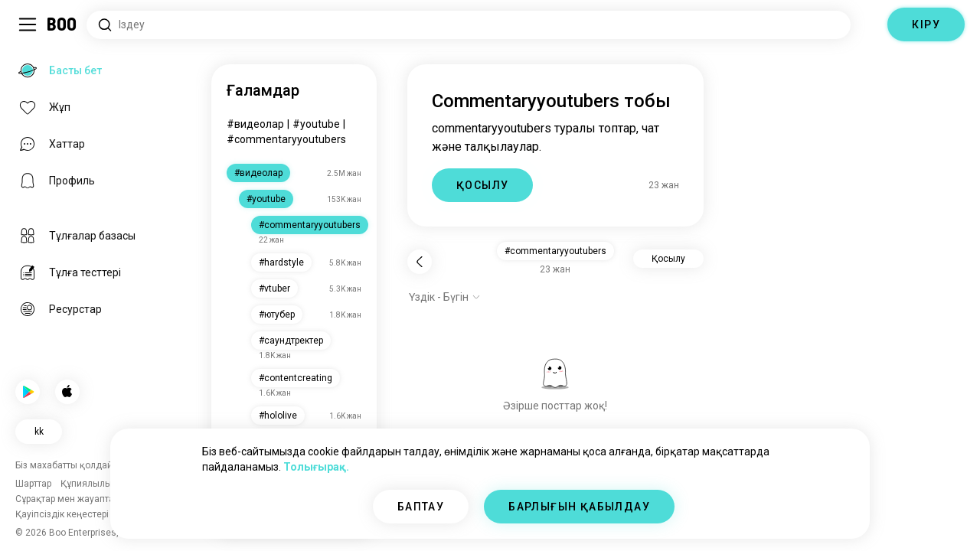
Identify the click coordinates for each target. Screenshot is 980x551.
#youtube (298, 124)
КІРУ (926, 24)
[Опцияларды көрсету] (445, 297)
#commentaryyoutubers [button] (555, 251)
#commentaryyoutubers (286, 139)
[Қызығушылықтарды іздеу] (469, 25)
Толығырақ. (316, 467)
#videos (246, 124)
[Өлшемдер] (869, 24)
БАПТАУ (421, 507)
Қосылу (668, 259)
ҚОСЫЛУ (482, 185)
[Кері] (420, 262)
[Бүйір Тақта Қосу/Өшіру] (28, 24)
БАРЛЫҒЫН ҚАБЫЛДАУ (579, 507)
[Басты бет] (62, 24)
